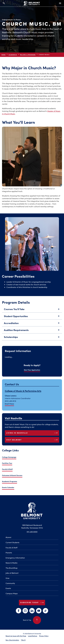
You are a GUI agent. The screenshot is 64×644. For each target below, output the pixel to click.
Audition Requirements (32, 333)
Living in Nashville (32, 433)
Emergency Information (15, 558)
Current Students (12, 542)
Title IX (23, 640)
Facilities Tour (7, 463)
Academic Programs (10, 481)
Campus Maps (12, 593)
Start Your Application (32, 370)
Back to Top (32, 620)
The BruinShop (12, 568)
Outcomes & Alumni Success (12, 475)
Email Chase (9, 404)
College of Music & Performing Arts (23, 391)
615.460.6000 (32, 532)
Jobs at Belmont (12, 573)
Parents (9, 553)
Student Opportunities (32, 320)
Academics (13, 55)
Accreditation (32, 327)
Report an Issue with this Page (16, 636)
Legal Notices (33, 636)
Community (10, 583)
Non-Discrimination (12, 640)
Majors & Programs (28, 55)
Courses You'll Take (32, 313)
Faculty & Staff (7, 469)
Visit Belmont (32, 440)
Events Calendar (8, 487)
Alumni (8, 537)
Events (8, 588)
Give (7, 578)
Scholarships (32, 340)
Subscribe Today (32, 603)
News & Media (12, 563)
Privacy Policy (44, 636)
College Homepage (9, 457)
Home (4, 55)
